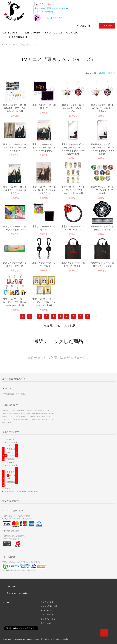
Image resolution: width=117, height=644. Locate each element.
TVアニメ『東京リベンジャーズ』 (24, 45)
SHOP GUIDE (54, 33)
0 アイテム (107, 26)
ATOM (49, 610)
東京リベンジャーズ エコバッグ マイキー (73, 264)
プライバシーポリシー (50, 619)
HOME (5, 45)
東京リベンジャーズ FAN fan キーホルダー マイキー (73, 108)
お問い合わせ (46, 623)
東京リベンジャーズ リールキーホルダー (44, 264)
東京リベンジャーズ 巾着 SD (44, 228)
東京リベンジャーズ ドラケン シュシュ (102, 228)
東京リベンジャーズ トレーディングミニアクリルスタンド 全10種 (73, 190)
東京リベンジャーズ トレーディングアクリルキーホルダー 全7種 (15, 302)
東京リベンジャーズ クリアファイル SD (15, 228)
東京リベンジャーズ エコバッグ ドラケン (102, 264)
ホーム (6, 602)
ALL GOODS (33, 33)
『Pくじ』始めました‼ (48, 18)
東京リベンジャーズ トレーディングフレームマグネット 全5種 (44, 302)
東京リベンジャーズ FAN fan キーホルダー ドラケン (102, 108)
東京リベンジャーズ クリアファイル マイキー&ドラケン (15, 148)
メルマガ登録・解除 (49, 606)
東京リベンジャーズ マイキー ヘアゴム (73, 228)
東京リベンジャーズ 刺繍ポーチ (44, 106)
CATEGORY (12, 33)
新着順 (111, 73)
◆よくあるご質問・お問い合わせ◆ (51, 8)
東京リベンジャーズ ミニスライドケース (15, 264)
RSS (43, 610)
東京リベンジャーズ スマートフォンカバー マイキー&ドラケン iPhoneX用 (102, 149)
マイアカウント (83, 26)
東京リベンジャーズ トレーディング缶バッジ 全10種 (102, 190)
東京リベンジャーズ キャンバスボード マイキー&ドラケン (44, 190)
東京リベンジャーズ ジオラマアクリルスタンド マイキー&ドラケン (44, 148)
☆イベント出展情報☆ (45, 12)
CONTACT (73, 33)
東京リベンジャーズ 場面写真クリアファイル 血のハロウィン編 (15, 108)
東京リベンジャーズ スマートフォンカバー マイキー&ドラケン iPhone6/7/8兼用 (73, 149)
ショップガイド (47, 615)
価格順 (102, 73)
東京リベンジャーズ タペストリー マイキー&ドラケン (15, 190)
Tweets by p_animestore (18, 593)
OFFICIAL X (18, 37)
